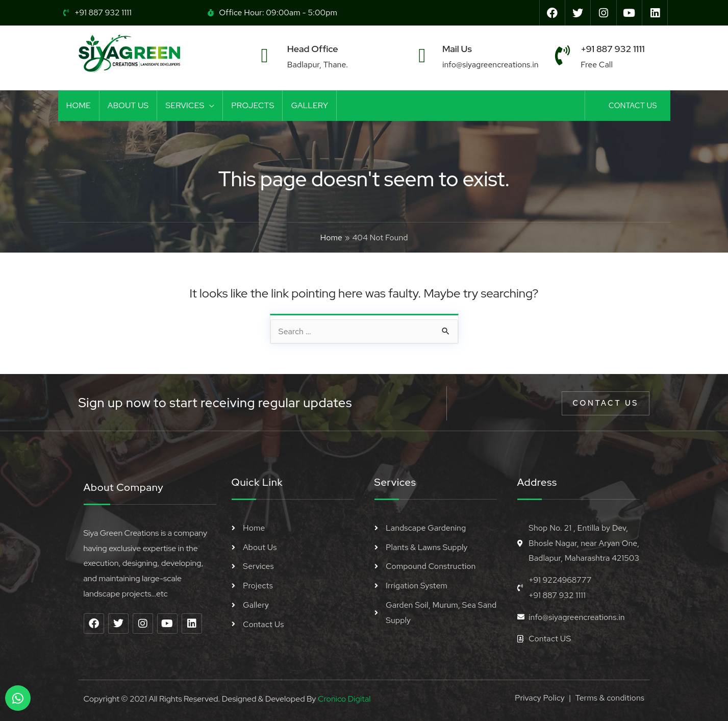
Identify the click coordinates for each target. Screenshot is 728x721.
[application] (209, 106)
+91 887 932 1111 (612, 49)
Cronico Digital (344, 699)
